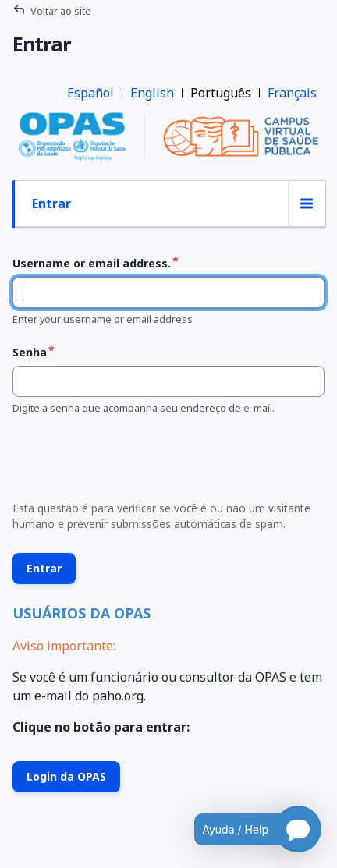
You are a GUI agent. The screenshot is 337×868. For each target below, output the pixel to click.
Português (221, 93)
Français (292, 93)
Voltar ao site (61, 11)
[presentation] (125, 462)
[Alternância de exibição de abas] (307, 204)
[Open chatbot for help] (246, 829)
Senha (30, 352)
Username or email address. (92, 263)
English (152, 93)
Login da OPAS (66, 776)
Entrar (51, 204)
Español (90, 93)
